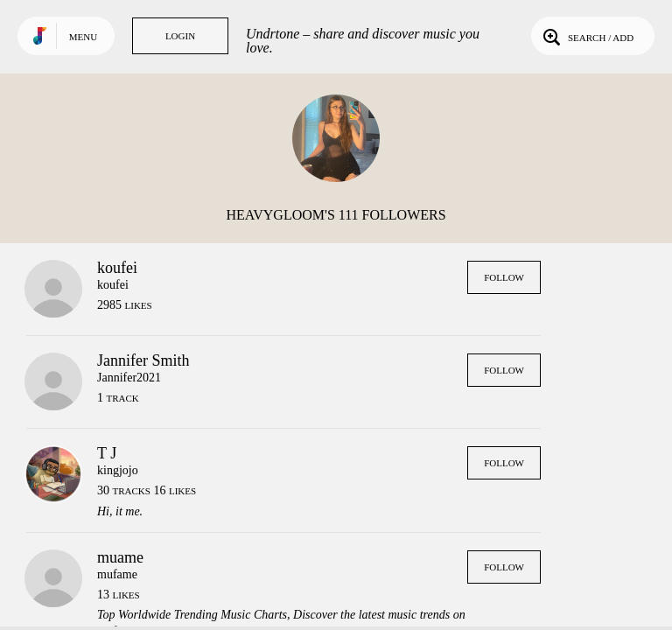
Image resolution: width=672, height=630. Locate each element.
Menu (83, 37)
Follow (504, 277)
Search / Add (587, 36)
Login (180, 36)
